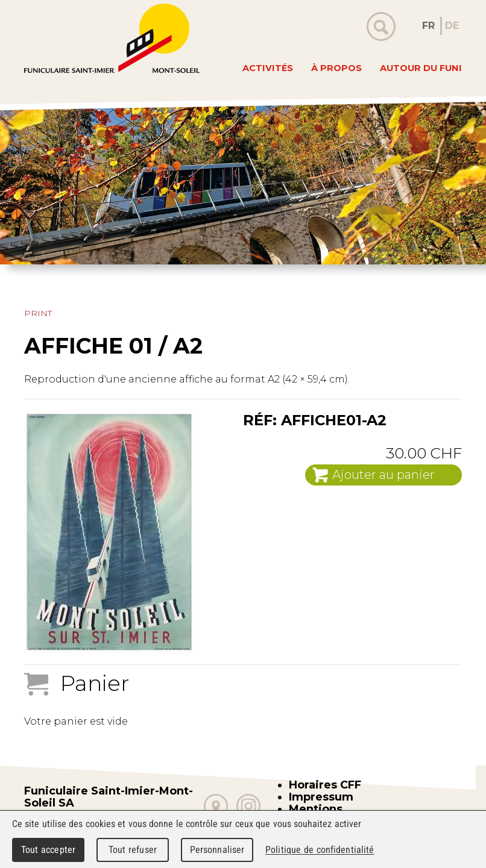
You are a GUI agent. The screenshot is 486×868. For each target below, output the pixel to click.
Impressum (321, 797)
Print (38, 313)
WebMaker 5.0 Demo (112, 38)
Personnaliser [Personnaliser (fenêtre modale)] (217, 850)
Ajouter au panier (383, 475)
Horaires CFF (325, 785)
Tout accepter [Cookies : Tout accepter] (48, 850)
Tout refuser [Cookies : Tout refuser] (133, 850)
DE (452, 26)
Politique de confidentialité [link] (320, 850)
